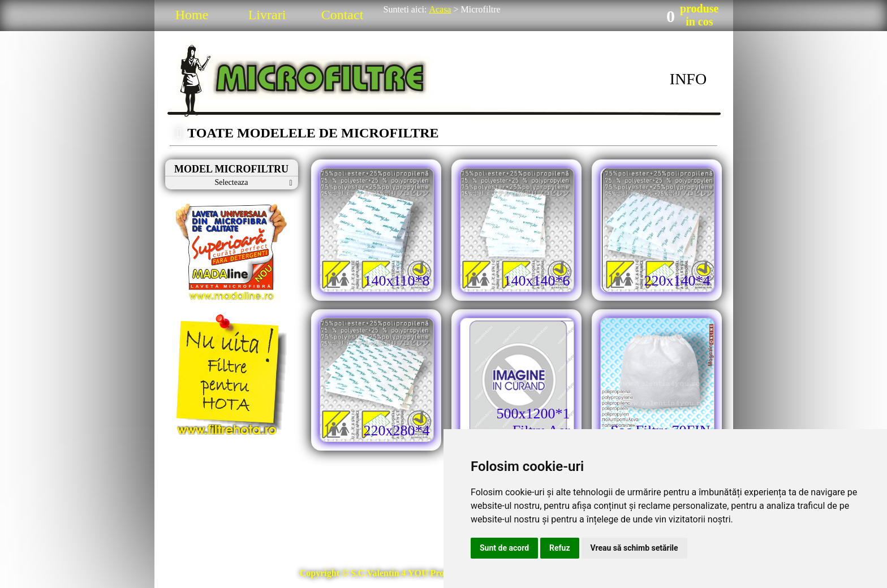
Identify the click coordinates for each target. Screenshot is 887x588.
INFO (688, 79)
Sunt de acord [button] (504, 548)
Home (192, 15)
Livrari (267, 15)
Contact (343, 15)
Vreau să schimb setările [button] (634, 548)
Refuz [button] (560, 548)
